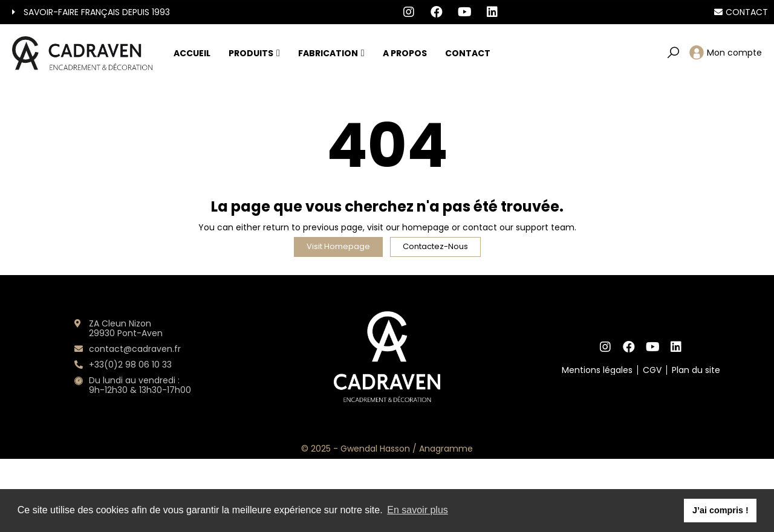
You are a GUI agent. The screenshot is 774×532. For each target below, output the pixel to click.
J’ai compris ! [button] (720, 510)
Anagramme (446, 449)
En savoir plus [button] (418, 510)
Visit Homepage (338, 246)
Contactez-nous (435, 246)
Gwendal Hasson (375, 449)
